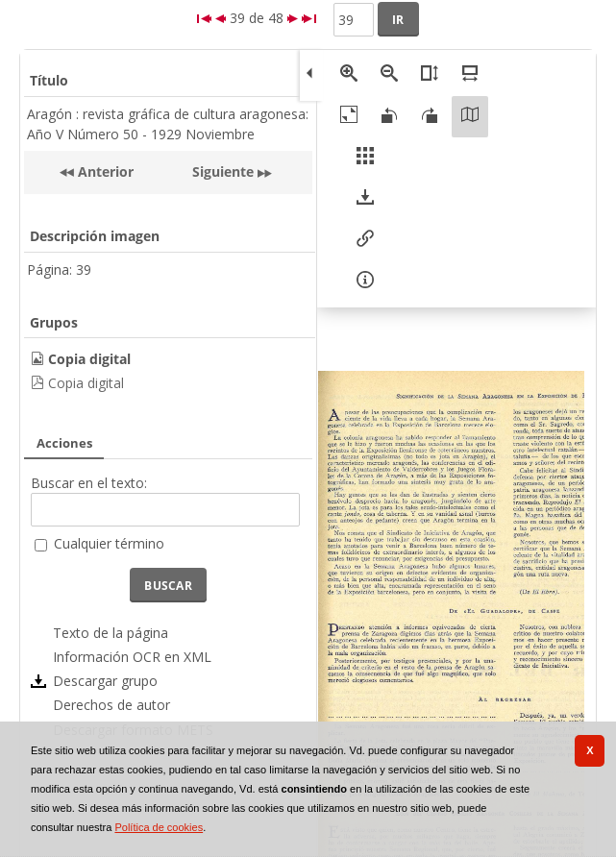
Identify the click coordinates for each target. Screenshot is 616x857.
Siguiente (223, 171)
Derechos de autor (111, 705)
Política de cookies (159, 827)
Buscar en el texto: (89, 483)
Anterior (104, 171)
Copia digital (86, 383)
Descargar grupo (105, 681)
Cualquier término (109, 543)
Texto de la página (111, 633)
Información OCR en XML (132, 657)
